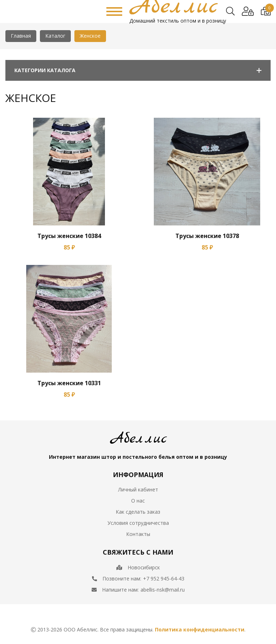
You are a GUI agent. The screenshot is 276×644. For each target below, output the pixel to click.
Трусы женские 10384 (69, 236)
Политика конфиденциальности (200, 629)
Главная (21, 36)
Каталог (55, 36)
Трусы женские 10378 (207, 236)
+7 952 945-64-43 (164, 578)
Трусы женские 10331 (69, 383)
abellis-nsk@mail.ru (163, 590)
